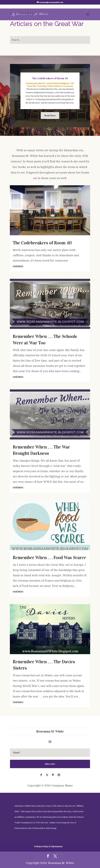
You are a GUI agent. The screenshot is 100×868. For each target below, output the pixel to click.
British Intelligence (61, 83)
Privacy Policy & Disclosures (48, 847)
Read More (50, 116)
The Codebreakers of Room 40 (50, 78)
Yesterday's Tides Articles (49, 86)
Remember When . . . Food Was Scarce (49, 558)
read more (18, 266)
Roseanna (33, 83)
